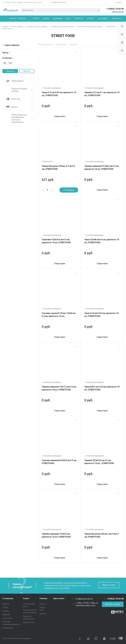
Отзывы (6, 611)
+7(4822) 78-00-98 (115, 9)
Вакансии (6, 615)
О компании (8, 598)
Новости (6, 604)
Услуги (26, 598)
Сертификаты (8, 628)
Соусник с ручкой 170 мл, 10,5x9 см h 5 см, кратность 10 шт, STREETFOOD (59, 316)
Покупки (43, 604)
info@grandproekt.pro (59, 2)
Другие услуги (29, 622)
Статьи (5, 607)
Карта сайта (59, 598)
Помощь (43, 598)
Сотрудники (7, 618)
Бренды (43, 614)
